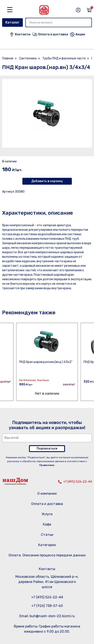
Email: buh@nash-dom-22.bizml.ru (47, 616)
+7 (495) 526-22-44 (78, 482)
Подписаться (47, 449)
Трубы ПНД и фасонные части (64, 58)
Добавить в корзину (47, 181)
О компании (47, 493)
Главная (8, 58)
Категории (47, 545)
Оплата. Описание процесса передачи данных (47, 555)
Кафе (47, 524)
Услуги (47, 514)
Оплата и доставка (47, 504)
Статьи (47, 535)
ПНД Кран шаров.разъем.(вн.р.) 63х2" (46, 362)
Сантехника (28, 58)
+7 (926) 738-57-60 (47, 606)
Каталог (12, 22)
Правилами (47, 465)
